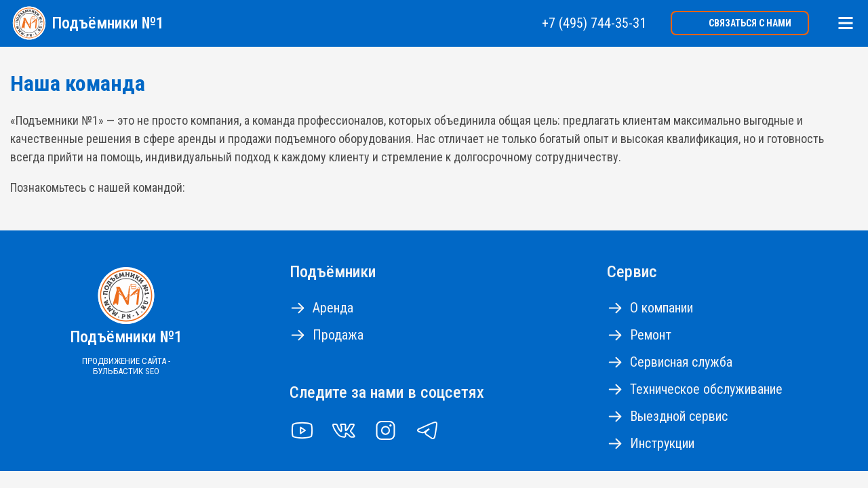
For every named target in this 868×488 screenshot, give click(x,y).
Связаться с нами (750, 23)
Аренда (333, 308)
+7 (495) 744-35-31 (594, 23)
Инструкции (662, 443)
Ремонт (651, 335)
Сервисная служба (681, 362)
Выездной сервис (679, 416)
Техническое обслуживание (706, 389)
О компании (662, 308)
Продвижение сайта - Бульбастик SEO (126, 366)
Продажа (338, 335)
